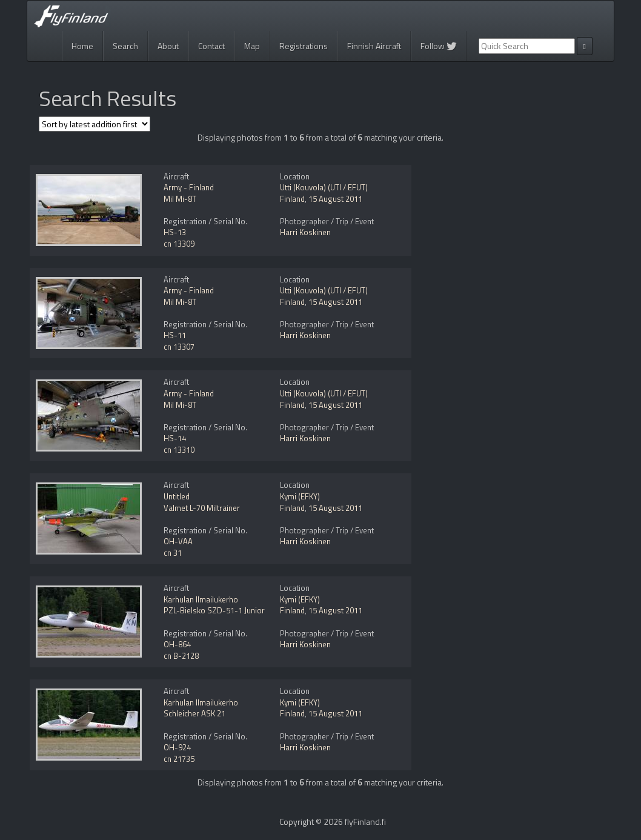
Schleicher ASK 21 (194, 713)
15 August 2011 (335, 199)
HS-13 (175, 232)
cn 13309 (179, 244)
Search (125, 46)
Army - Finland (189, 187)
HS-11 (175, 335)
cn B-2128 (181, 656)
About (168, 46)
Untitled (177, 496)
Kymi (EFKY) (300, 496)
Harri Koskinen (305, 232)
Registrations (304, 46)
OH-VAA (178, 541)
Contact (211, 46)
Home (82, 46)
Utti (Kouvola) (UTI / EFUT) (324, 187)
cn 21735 (179, 759)
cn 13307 (179, 347)
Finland (292, 199)
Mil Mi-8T (180, 199)
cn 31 (173, 553)
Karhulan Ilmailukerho (201, 599)
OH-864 (177, 644)
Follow (439, 46)
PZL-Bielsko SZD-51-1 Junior (214, 610)
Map (252, 46)
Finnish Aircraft (374, 46)
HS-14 (175, 438)
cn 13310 (179, 450)
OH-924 (177, 747)
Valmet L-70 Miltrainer (202, 508)
